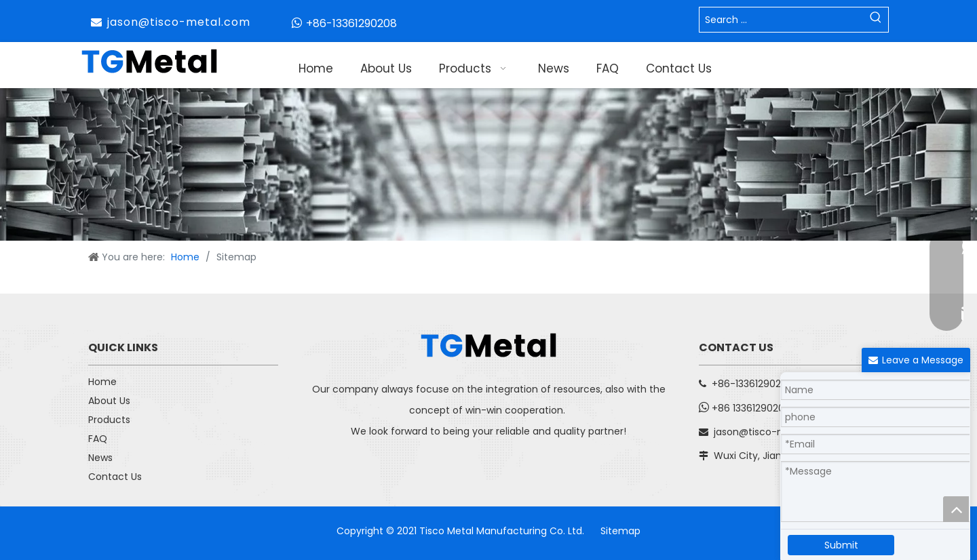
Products (109, 420)
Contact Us (115, 477)
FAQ (98, 439)
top (956, 509)
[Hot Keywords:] (876, 20)
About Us (109, 401)
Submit (841, 545)
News (100, 458)
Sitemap (620, 531)
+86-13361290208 (351, 23)
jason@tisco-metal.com (179, 22)
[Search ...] (782, 20)
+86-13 (728, 384)
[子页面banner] (488, 164)
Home (102, 382)
